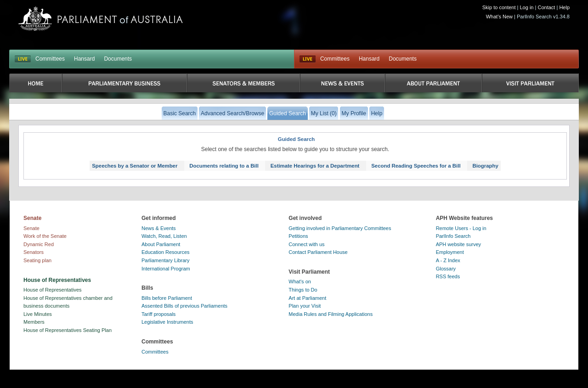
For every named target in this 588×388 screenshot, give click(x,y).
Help (564, 7)
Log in (527, 7)
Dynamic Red (39, 244)
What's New (499, 17)
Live (308, 59)
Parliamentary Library (166, 260)
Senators (34, 252)
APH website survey (458, 244)
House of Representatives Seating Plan (68, 330)
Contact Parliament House (318, 252)
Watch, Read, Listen (164, 236)
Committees (50, 59)
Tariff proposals (158, 314)
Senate (31, 228)
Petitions (298, 236)
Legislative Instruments (167, 322)
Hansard (84, 59)
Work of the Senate (45, 236)
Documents (118, 59)
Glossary (446, 269)
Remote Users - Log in (461, 228)
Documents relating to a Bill (224, 166)
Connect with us (306, 244)
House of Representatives (53, 290)
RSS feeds (448, 276)
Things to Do (303, 290)
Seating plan (37, 260)
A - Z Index (448, 260)
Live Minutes (38, 314)
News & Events (159, 228)
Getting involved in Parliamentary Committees (340, 228)
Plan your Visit (305, 306)
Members (34, 322)
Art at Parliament (307, 298)
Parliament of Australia (101, 19)
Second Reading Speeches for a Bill (416, 166)
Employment (450, 252)
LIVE (23, 59)
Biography (485, 166)
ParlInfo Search (453, 236)
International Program (166, 269)
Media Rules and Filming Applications (331, 314)
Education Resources (166, 252)
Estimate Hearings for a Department (315, 166)
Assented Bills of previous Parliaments (184, 306)
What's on (300, 281)
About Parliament (161, 244)
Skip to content (499, 7)
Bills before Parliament (167, 298)
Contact (546, 7)
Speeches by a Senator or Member (135, 166)
